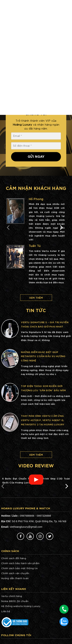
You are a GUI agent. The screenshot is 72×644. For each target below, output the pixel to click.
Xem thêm (36, 298)
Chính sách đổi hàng (14, 558)
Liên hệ (6, 611)
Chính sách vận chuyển (15, 573)
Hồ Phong (36, 199)
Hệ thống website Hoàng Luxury (21, 606)
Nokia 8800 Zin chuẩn (15, 601)
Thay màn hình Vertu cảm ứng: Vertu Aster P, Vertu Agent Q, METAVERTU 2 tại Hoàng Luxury (43, 420)
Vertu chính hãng (12, 596)
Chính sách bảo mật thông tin (19, 568)
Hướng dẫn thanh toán (15, 578)
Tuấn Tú (35, 246)
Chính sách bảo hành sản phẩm (20, 563)
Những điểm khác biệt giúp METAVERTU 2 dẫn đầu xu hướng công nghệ (43, 356)
